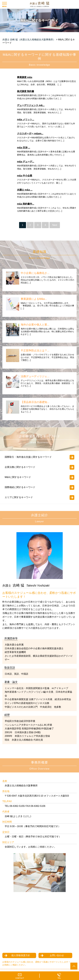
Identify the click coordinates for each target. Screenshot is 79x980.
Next (55, 225)
